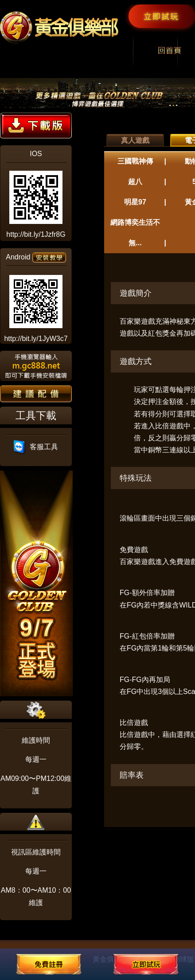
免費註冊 (49, 964)
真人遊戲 (135, 140)
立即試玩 (161, 16)
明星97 (135, 202)
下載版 (36, 125)
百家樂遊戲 (137, 321)
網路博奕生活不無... (135, 233)
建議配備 (36, 394)
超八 (135, 182)
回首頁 (170, 51)
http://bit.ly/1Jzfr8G (36, 234)
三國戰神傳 (135, 161)
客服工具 (36, 447)
